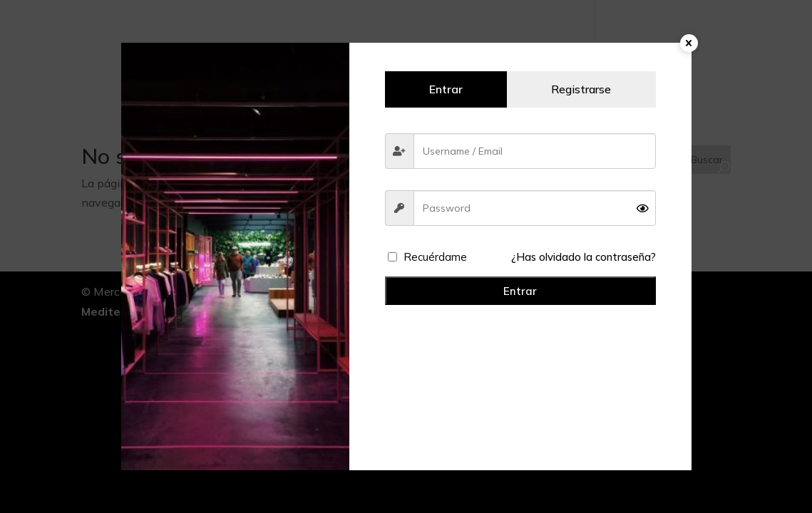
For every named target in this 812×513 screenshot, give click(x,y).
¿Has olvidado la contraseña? (584, 257)
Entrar (520, 291)
